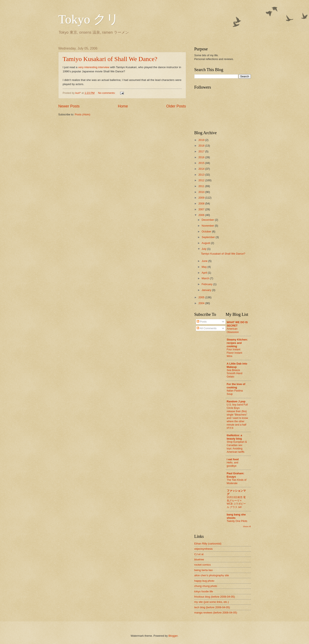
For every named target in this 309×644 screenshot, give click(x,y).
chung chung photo (206, 586)
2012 (202, 180)
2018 (202, 146)
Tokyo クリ (89, 19)
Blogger (173, 636)
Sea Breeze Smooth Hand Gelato (235, 374)
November (208, 226)
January (207, 290)
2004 (202, 303)
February (207, 284)
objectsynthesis (204, 549)
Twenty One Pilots (237, 521)
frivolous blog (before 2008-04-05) (215, 597)
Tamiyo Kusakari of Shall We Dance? (110, 59)
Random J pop (236, 401)
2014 (202, 169)
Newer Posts (69, 106)
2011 (202, 186)
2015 (202, 163)
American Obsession (233, 330)
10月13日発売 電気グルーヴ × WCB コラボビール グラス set (236, 502)
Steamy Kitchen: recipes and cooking (237, 343)
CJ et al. (199, 554)
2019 (202, 140)
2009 (202, 198)
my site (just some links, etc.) (212, 602)
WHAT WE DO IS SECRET (237, 324)
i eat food (233, 459)
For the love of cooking (236, 386)
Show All (247, 526)
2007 (202, 209)
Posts (202, 322)
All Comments (207, 328)
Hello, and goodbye (233, 464)
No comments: (107, 93)
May (205, 267)
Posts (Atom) (82, 114)
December (208, 220)
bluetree (199, 559)
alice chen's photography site (212, 575)
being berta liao (204, 570)
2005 (202, 297)
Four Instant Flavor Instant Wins (235, 353)
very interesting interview (94, 67)
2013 (202, 175)
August (206, 243)
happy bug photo (204, 581)
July (204, 249)
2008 (202, 203)
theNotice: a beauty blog (235, 437)
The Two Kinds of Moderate (237, 482)
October (207, 231)
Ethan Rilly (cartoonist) (208, 544)
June (205, 261)
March (206, 278)
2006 (202, 215)
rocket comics (203, 565)
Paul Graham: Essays (236, 475)
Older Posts (176, 106)
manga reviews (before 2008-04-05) (216, 613)
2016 (202, 157)
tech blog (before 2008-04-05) (212, 607)
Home (123, 106)
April (205, 273)
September (209, 237)
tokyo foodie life (204, 591)
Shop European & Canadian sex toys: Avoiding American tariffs (237, 447)
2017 (202, 151)
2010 (202, 192)
